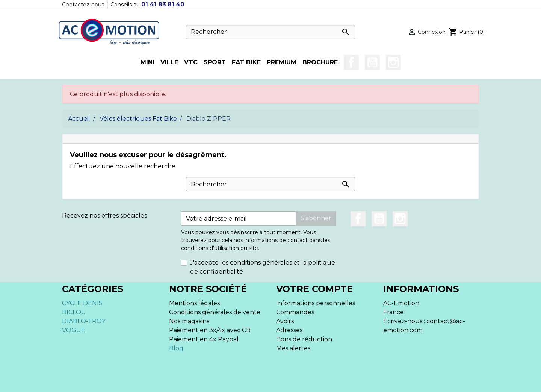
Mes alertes (293, 348)
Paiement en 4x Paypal (204, 339)
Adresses (289, 330)
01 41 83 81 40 (163, 4)
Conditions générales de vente (215, 312)
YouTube (372, 62)
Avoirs (285, 321)
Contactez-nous (83, 5)
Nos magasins (189, 321)
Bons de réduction (304, 339)
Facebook (351, 62)
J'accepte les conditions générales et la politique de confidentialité (263, 267)
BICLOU (74, 312)
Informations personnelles (316, 303)
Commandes (295, 312)
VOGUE (74, 330)
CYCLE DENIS (82, 303)
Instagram (393, 62)
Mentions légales (194, 303)
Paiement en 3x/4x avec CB (210, 330)
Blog (176, 348)
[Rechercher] (270, 32)
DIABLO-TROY (84, 321)
